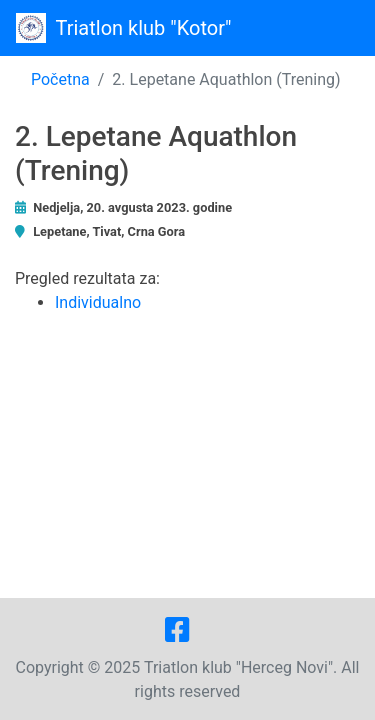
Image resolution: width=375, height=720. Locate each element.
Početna (60, 79)
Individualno (98, 302)
